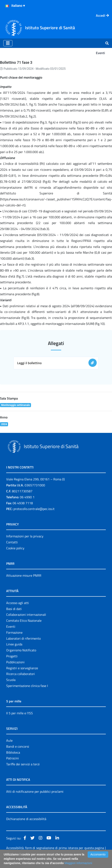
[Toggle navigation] (8, 43)
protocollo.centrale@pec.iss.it (34, 509)
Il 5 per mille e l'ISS (20, 713)
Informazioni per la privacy (25, 536)
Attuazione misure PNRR (24, 575)
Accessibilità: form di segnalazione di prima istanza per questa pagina (55, 848)
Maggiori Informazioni (78, 863)
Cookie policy (15, 548)
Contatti (12, 542)
